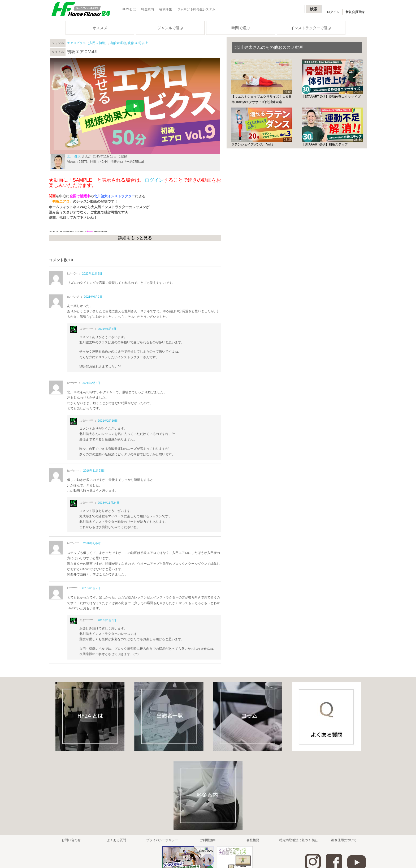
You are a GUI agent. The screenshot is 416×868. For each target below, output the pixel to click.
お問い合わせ (71, 840)
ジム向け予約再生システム (196, 9)
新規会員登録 (355, 12)
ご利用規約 (207, 840)
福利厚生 (166, 9)
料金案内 (148, 9)
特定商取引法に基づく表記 (298, 840)
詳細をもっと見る (135, 238)
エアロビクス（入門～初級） (88, 43)
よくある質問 (116, 840)
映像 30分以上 (138, 43)
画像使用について (344, 840)
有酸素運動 (118, 43)
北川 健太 (74, 156)
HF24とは (129, 9)
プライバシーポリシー (162, 840)
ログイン (333, 12)
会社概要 (253, 840)
